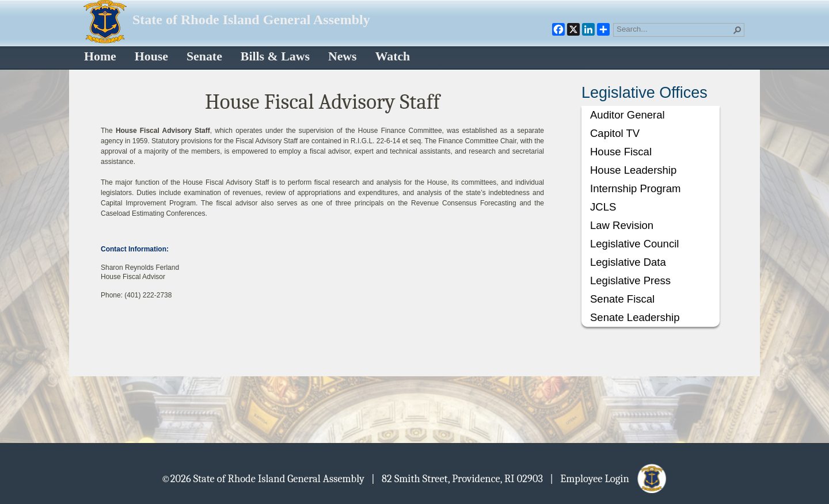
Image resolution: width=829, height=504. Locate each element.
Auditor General (628, 115)
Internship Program (635, 188)
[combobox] (674, 29)
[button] (737, 30)
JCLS (603, 207)
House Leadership (633, 170)
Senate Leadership (635, 317)
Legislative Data (628, 262)
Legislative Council (634, 244)
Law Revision (622, 225)
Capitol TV (615, 133)
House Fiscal (621, 152)
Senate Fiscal (622, 299)
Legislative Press (630, 280)
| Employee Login (609, 478)
